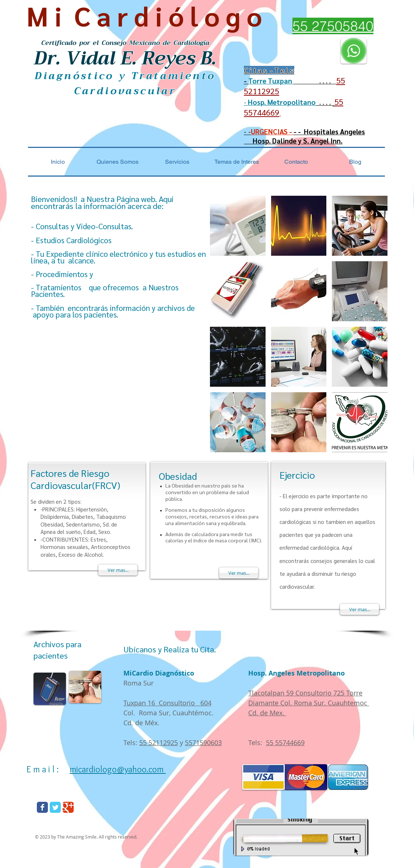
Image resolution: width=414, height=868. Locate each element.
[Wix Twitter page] (55, 807)
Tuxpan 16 (141, 703)
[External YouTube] (109, 391)
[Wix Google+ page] (68, 807)
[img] (238, 226)
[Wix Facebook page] (42, 807)
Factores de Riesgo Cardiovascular (70, 479)
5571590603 (203, 743)
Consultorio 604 (185, 703)
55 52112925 (159, 743)
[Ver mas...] (118, 570)
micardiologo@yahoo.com (118, 769)
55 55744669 (285, 743)
